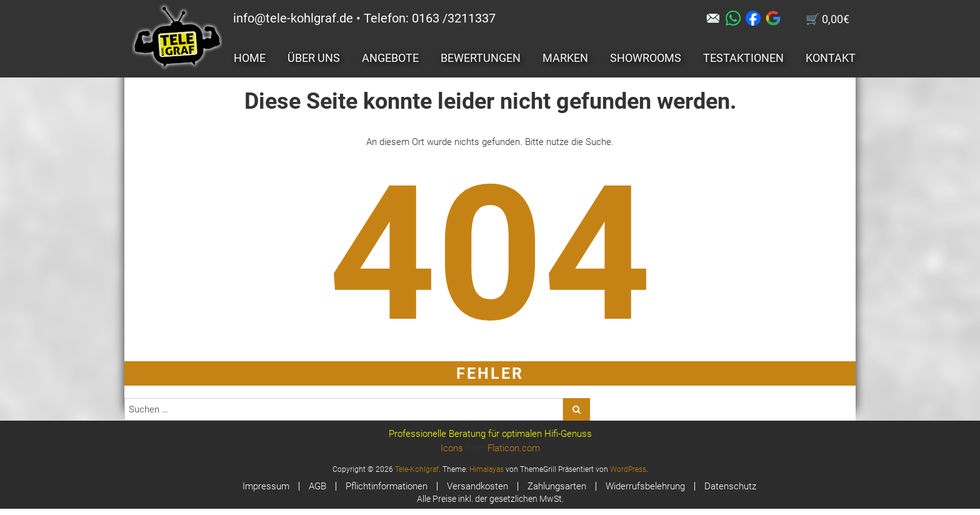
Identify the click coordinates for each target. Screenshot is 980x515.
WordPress (628, 469)
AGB (317, 486)
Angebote (390, 58)
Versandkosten (477, 486)
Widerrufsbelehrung (645, 486)
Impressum (266, 486)
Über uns (314, 58)
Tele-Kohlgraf (417, 469)
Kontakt (831, 58)
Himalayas (487, 469)
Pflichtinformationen (387, 486)
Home (250, 58)
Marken (565, 58)
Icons (452, 448)
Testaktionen (743, 58)
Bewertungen (481, 58)
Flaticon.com (514, 448)
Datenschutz (730, 486)
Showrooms (646, 58)
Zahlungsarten (557, 486)
